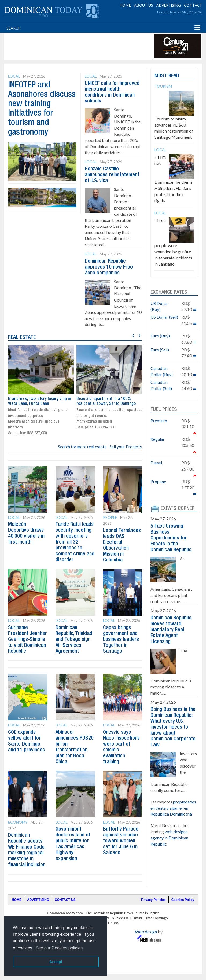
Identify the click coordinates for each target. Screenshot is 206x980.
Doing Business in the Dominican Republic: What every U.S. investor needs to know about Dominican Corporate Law (173, 727)
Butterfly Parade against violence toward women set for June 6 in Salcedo (121, 841)
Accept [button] (56, 962)
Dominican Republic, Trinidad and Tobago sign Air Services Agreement (74, 640)
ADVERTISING (169, 5)
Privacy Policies (153, 900)
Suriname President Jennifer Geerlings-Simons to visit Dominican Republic (27, 640)
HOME (125, 5)
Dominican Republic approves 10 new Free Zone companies (109, 267)
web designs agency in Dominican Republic (169, 838)
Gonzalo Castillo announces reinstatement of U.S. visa (112, 175)
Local (14, 76)
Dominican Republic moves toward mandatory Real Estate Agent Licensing (171, 630)
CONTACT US (65, 900)
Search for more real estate (82, 447)
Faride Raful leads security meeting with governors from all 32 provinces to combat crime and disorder (75, 542)
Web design (146, 932)
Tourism (163, 86)
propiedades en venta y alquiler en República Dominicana (173, 808)
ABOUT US (144, 5)
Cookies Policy (183, 900)
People (110, 517)
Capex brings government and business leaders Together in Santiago (121, 640)
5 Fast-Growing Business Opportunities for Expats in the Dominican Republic (171, 538)
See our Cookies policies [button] (59, 948)
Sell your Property (126, 447)
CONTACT (193, 5)
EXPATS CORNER (178, 509)
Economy (18, 822)
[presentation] (133, 335)
